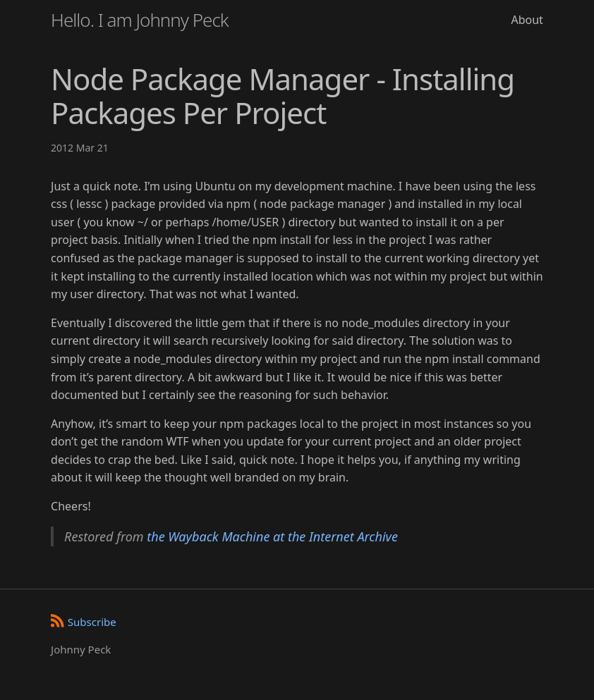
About (527, 20)
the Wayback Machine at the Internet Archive (272, 536)
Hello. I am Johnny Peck (140, 20)
